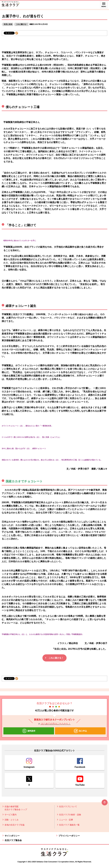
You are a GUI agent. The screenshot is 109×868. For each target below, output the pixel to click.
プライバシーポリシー (69, 836)
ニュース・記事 (66, 820)
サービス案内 (11, 815)
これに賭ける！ (22, 24)
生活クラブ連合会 (13, 840)
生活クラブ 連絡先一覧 (69, 825)
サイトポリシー (12, 836)
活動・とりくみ (11, 820)
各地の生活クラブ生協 (14, 825)
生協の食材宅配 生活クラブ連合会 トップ (16, 808)
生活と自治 (8, 24)
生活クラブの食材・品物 (70, 815)
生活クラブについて (68, 807)
